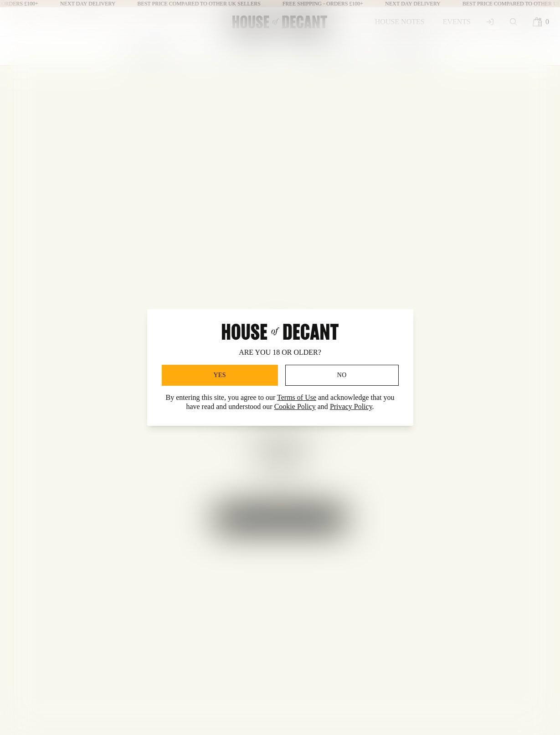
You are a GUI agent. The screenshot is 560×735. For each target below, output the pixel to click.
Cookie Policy (295, 406)
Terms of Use (297, 397)
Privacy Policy (351, 406)
